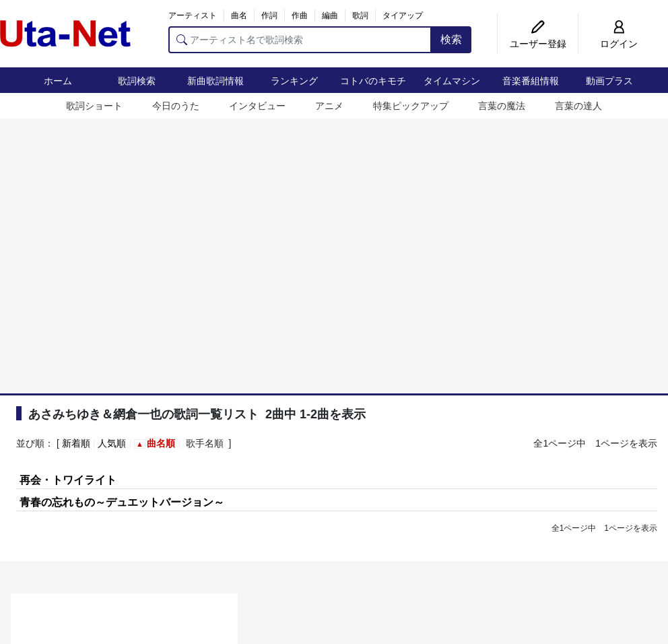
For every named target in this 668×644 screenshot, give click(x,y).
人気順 (112, 443)
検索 (451, 39)
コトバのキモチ (373, 81)
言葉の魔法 (502, 106)
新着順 (76, 443)
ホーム (58, 81)
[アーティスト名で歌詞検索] (300, 40)
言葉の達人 (578, 106)
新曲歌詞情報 (215, 81)
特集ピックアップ (411, 106)
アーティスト (193, 15)
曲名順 (161, 443)
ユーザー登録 (538, 44)
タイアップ (403, 15)
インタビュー (257, 106)
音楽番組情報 (531, 81)
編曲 (330, 15)
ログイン (619, 44)
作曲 (300, 15)
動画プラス (609, 81)
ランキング (294, 81)
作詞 (269, 15)
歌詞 (360, 15)
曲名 (239, 15)
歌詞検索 (137, 81)
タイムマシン (452, 81)
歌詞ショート (94, 106)
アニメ (329, 106)
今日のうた (176, 106)
